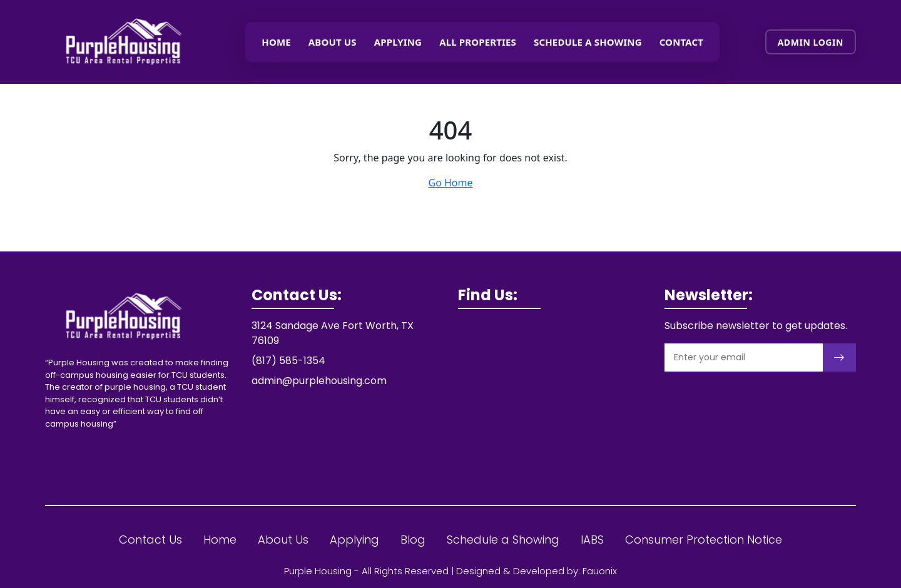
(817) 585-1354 (288, 361)
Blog (413, 540)
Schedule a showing (588, 42)
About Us (333, 42)
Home (276, 42)
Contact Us (150, 540)
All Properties (478, 42)
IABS (592, 540)
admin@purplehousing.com (319, 381)
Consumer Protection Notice (704, 540)
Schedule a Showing (503, 540)
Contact (681, 42)
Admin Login (811, 42)
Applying (398, 42)
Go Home (450, 183)
